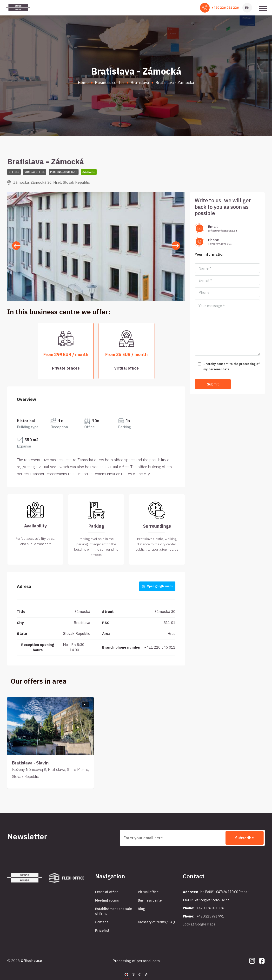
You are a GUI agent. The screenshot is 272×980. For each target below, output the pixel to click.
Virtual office (148, 892)
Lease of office (107, 892)
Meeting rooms (107, 900)
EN (247, 8)
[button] (176, 246)
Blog (141, 909)
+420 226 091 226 (225, 8)
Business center (150, 900)
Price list (102, 931)
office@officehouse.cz (222, 231)
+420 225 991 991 (210, 916)
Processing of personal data (136, 961)
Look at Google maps (199, 924)
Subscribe (245, 838)
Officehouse (31, 961)
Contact (102, 922)
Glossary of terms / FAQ (156, 922)
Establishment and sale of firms (113, 911)
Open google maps (157, 586)
